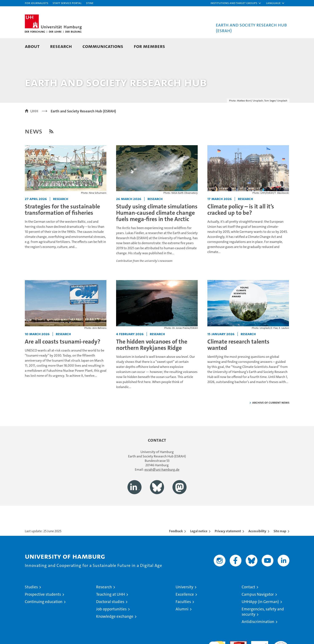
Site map (280, 546)
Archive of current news (271, 418)
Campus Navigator (258, 609)
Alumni (182, 624)
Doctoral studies (110, 617)
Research (61, 46)
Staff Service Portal (67, 3)
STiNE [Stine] (90, 3)
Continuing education (44, 617)
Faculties (183, 617)
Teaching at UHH (111, 609)
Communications (103, 46)
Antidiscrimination (258, 637)
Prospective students (43, 609)
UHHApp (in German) (260, 617)
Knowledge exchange (115, 631)
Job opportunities (111, 624)
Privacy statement (228, 546)
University (184, 602)
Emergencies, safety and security (263, 627)
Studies (31, 602)
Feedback (176, 546)
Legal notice (199, 546)
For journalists (36, 3)
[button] (236, 3)
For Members (149, 46)
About (32, 46)
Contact (248, 602)
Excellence (185, 609)
